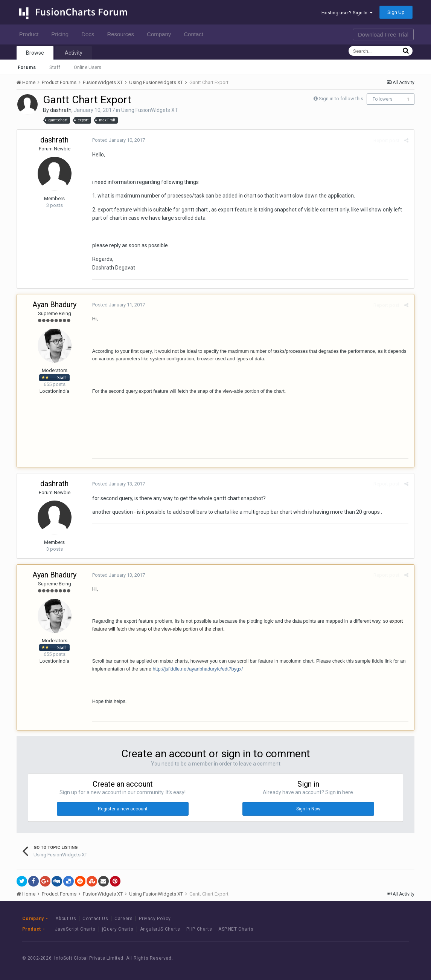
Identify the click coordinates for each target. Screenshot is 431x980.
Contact (196, 34)
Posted (119, 140)
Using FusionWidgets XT (150, 110)
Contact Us (95, 919)
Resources (123, 34)
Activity (74, 53)
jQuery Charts (118, 929)
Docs (90, 34)
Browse (35, 53)
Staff (55, 67)
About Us (66, 919)
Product (31, 34)
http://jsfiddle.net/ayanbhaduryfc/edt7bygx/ (198, 669)
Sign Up (396, 12)
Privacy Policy (155, 919)
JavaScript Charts (75, 929)
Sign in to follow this (341, 99)
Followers (383, 99)
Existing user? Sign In (347, 13)
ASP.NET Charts (236, 929)
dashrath (61, 110)
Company (161, 34)
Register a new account (123, 809)
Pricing (62, 34)
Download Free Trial (383, 34)
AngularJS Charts (160, 929)
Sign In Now (308, 809)
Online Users (88, 67)
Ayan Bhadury (54, 305)
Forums (27, 67)
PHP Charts (199, 929)
